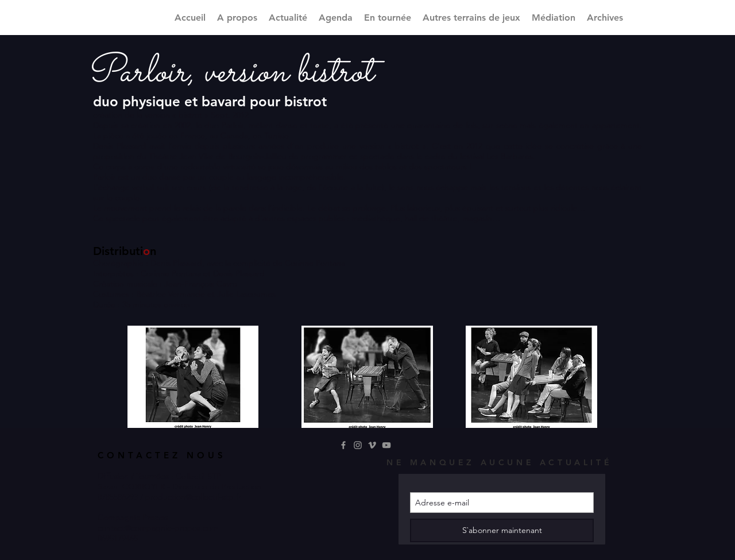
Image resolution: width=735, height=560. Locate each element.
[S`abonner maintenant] (502, 530)
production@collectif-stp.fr (193, 497)
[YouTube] (386, 445)
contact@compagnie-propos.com (158, 528)
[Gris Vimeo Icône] (372, 445)
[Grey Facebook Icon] (343, 445)
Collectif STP (198, 476)
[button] (471, 18)
